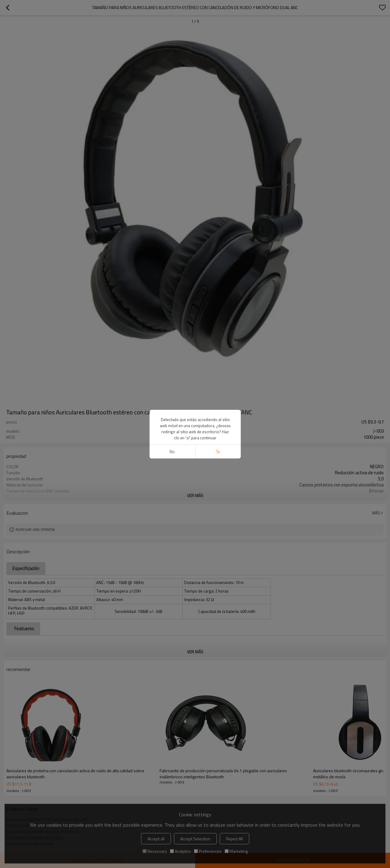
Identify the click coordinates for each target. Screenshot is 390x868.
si (218, 452)
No (172, 452)
